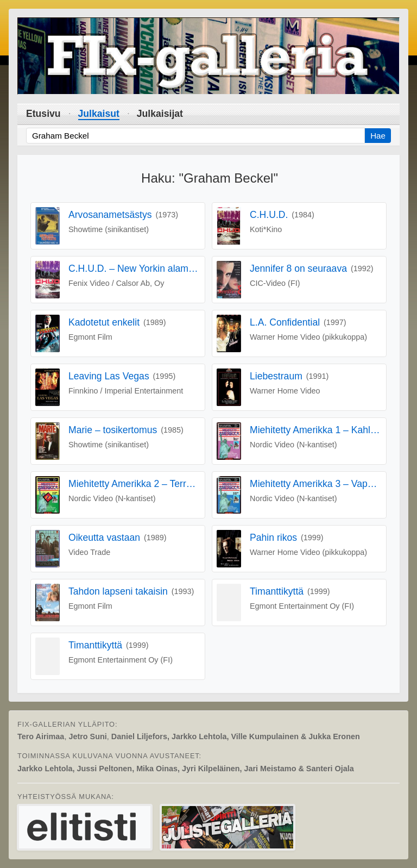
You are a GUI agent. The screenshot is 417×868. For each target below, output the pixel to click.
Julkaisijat (160, 114)
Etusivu (43, 114)
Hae (378, 136)
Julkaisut (99, 114)
